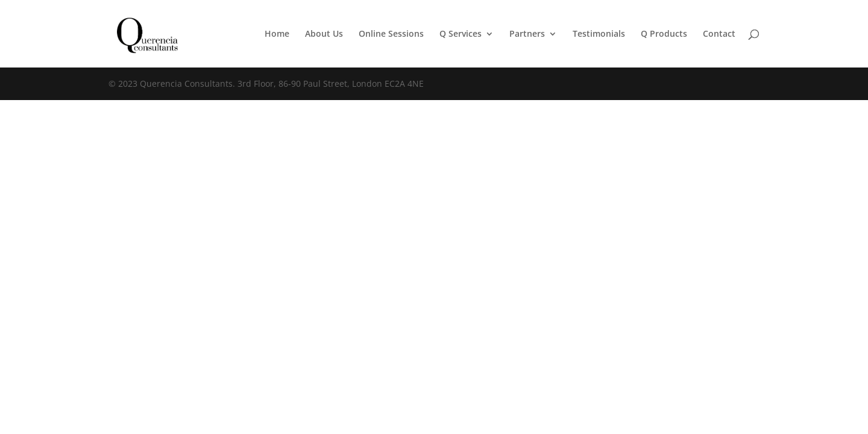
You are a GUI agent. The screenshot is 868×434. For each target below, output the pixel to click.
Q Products (664, 34)
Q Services (461, 34)
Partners (527, 34)
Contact (719, 34)
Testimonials (599, 34)
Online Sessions (391, 34)
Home (277, 34)
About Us (324, 34)
